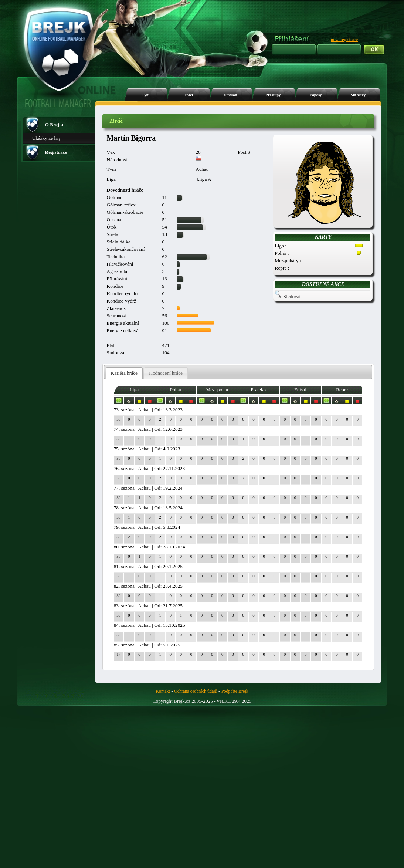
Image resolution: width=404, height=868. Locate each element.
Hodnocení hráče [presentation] (166, 373)
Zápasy (315, 95)
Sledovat (292, 296)
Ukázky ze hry (47, 138)
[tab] (124, 373)
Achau (144, 410)
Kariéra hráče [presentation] (124, 373)
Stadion (231, 95)
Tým (145, 95)
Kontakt (163, 691)
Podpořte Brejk (235, 691)
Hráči (188, 95)
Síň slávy (358, 95)
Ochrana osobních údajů (196, 691)
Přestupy (273, 95)
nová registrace (344, 40)
